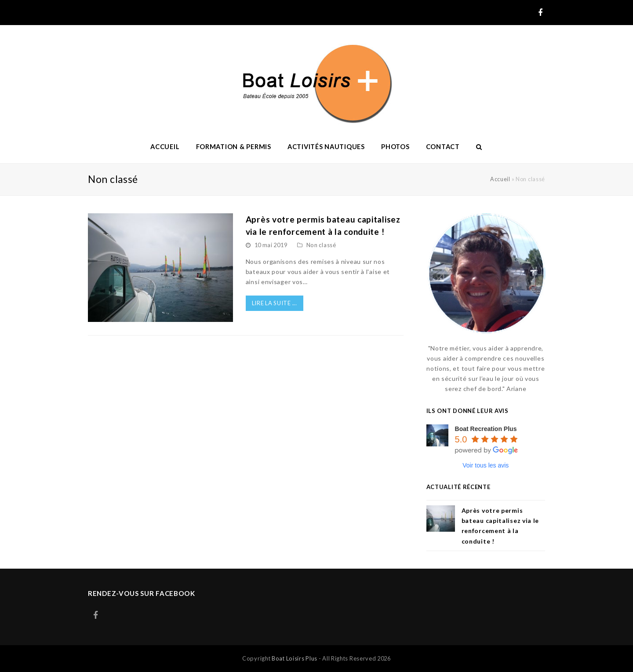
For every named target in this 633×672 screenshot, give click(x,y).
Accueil (500, 179)
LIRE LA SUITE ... (275, 303)
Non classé (321, 245)
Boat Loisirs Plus (295, 658)
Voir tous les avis (486, 465)
